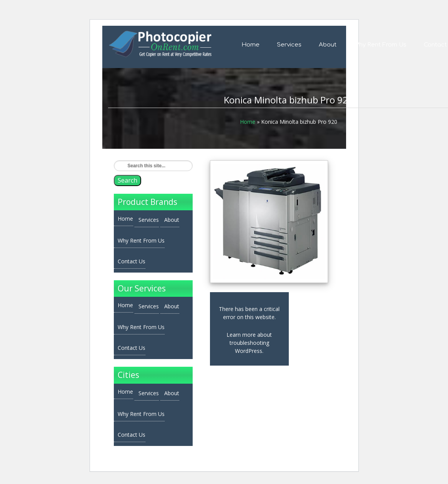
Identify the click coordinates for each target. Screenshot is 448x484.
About (328, 45)
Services (289, 45)
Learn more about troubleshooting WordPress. (249, 343)
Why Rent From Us (380, 45)
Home (251, 45)
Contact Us (132, 261)
